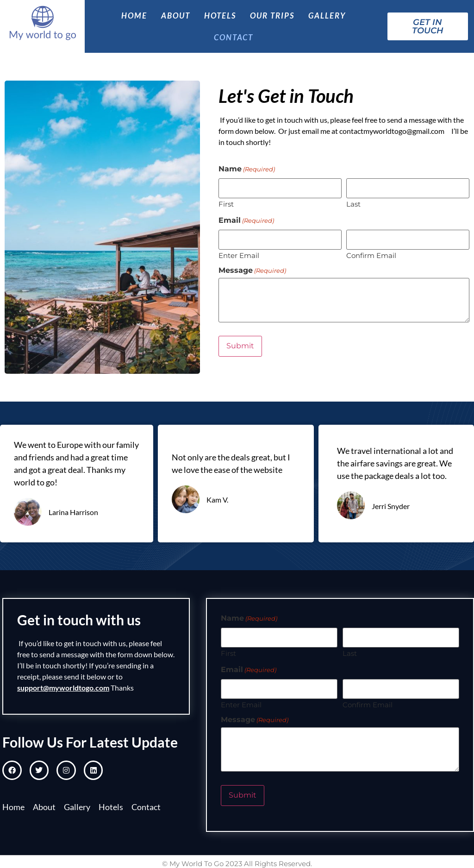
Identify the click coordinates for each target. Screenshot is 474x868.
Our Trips (272, 16)
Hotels (220, 16)
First (226, 204)
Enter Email (239, 255)
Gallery (327, 16)
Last (353, 204)
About (176, 16)
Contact (234, 37)
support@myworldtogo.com (63, 688)
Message (252, 270)
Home (134, 16)
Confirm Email (371, 255)
